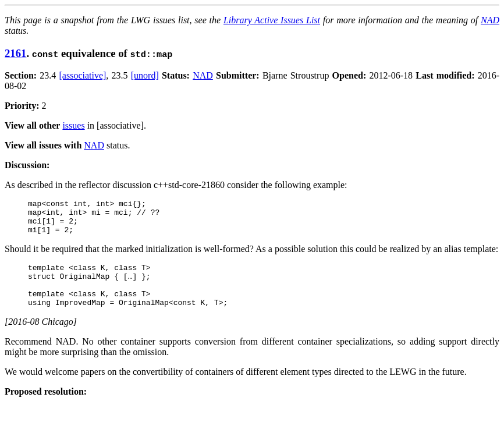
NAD (490, 20)
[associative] (83, 75)
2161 (15, 53)
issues (73, 125)
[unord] (145, 75)
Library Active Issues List (272, 20)
